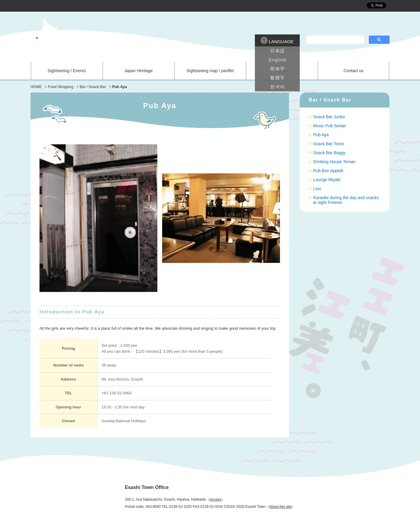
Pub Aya (321, 135)
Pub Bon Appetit (328, 171)
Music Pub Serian (330, 126)
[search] (335, 40)
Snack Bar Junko (329, 117)
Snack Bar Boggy (329, 153)
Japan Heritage (138, 71)
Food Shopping (61, 87)
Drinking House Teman (334, 162)
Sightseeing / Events (67, 71)
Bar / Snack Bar (330, 100)
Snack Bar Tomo (328, 144)
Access (282, 71)
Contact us (353, 71)
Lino (317, 189)
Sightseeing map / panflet (210, 71)
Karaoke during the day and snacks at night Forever (346, 200)
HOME (36, 87)
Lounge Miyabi (327, 180)
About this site (280, 507)
